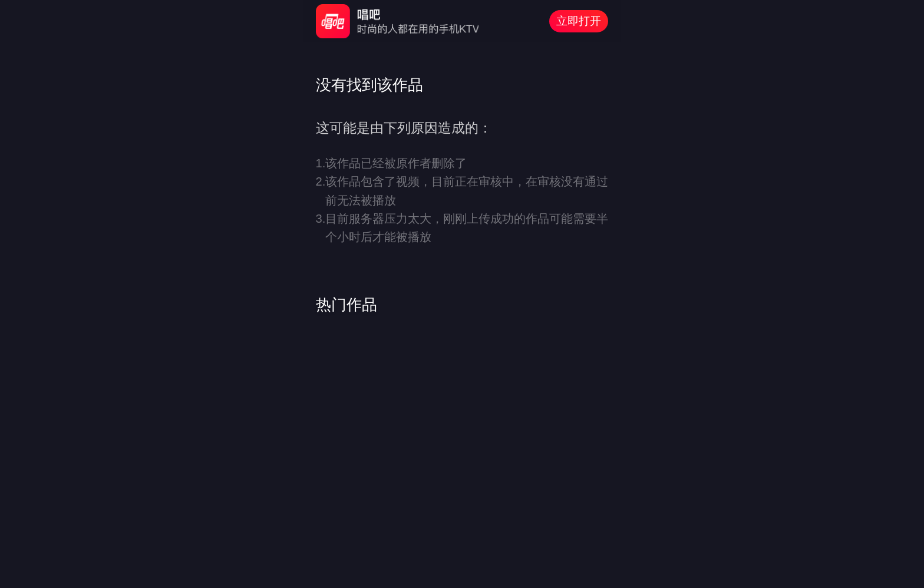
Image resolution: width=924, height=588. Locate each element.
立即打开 (579, 21)
